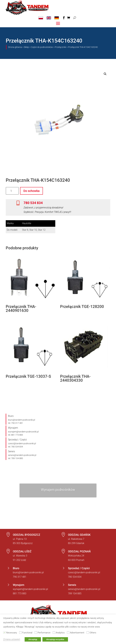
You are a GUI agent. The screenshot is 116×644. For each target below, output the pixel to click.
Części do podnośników (42, 47)
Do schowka (31, 191)
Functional (27, 633)
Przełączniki (60, 47)
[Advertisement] (68, 632)
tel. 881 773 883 (15, 435)
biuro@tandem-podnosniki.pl (22, 420)
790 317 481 (20, 577)
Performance (44, 633)
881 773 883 (20, 593)
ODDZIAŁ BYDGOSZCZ (27, 535)
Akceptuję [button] (33, 639)
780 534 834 (33, 203)
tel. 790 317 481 (15, 423)
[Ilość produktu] (12, 191)
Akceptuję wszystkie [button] (55, 639)
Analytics (60, 633)
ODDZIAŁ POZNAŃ (79, 551)
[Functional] (20, 632)
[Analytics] (54, 632)
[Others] (88, 632)
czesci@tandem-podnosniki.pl (22, 443)
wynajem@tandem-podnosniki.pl (23, 432)
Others (93, 633)
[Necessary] (4, 632)
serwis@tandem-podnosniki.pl (22, 455)
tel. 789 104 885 (15, 458)
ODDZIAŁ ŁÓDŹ (22, 551)
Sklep (26, 47)
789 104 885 (75, 593)
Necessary (12, 633)
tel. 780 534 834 (15, 447)
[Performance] (36, 632)
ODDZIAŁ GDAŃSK (79, 535)
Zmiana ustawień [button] (12, 639)
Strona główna (15, 47)
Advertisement (77, 633)
